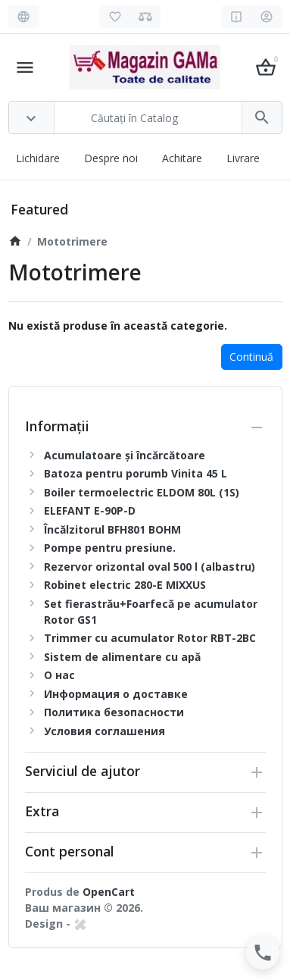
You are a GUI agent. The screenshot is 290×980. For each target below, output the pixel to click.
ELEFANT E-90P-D (90, 510)
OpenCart (109, 892)
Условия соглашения (104, 731)
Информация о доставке (116, 694)
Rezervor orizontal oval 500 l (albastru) (150, 567)
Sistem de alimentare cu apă (122, 657)
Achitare (182, 158)
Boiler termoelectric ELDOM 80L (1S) (142, 492)
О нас (59, 675)
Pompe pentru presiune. (110, 548)
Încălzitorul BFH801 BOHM (112, 529)
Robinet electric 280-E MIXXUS (125, 585)
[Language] (24, 17)
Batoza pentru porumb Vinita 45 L (136, 473)
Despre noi (111, 158)
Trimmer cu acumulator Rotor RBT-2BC (150, 638)
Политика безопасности (114, 712)
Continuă (251, 357)
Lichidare (38, 158)
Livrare (243, 158)
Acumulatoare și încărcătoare (125, 455)
